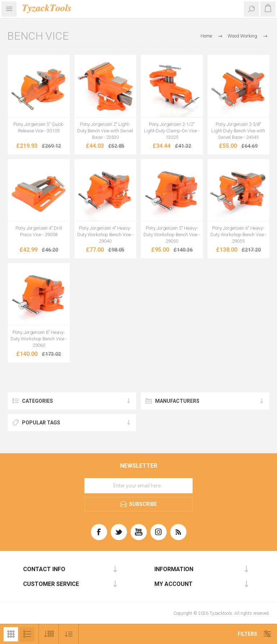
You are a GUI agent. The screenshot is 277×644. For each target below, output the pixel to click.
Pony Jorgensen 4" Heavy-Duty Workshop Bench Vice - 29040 (105, 235)
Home (206, 36)
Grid (11, 634)
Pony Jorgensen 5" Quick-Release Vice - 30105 (39, 127)
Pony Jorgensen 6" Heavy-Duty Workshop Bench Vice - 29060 (39, 339)
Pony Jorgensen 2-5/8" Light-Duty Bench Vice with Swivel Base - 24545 (238, 131)
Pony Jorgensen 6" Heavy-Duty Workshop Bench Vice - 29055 (238, 235)
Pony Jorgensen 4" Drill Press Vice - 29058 (39, 231)
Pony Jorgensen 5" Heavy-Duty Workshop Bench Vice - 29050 (172, 235)
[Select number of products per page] (49, 634)
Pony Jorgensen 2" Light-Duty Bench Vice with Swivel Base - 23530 (105, 131)
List (27, 634)
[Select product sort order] (69, 634)
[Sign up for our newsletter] (138, 486)
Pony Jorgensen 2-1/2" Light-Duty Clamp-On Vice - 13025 (172, 131)
